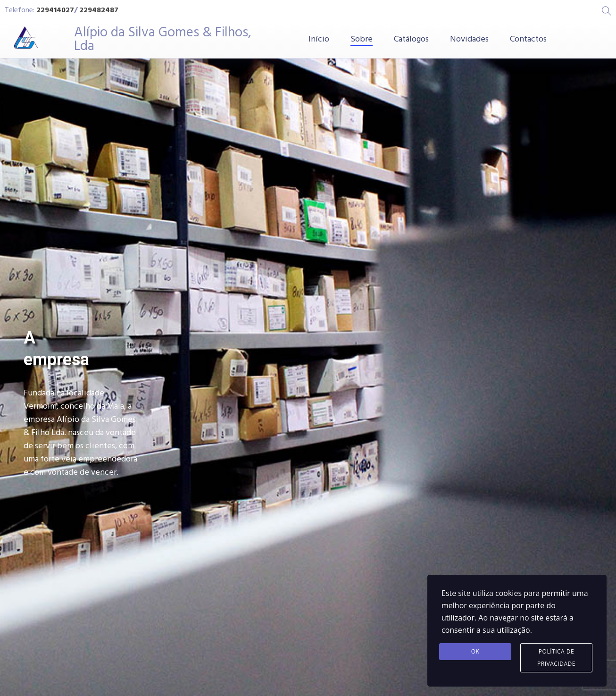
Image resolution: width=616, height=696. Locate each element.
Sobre (362, 40)
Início (319, 40)
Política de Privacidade (556, 658)
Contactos (528, 40)
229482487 (99, 10)
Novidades (469, 40)
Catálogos (411, 40)
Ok (475, 651)
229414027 (55, 10)
